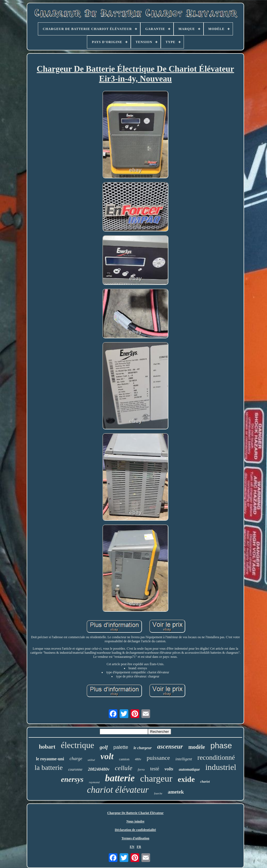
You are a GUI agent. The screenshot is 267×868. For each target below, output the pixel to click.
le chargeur (143, 748)
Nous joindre (135, 821)
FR (139, 847)
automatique (189, 769)
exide (186, 779)
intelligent (184, 759)
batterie (120, 778)
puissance (158, 758)
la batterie (49, 768)
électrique (77, 745)
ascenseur (170, 747)
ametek (176, 792)
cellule (124, 768)
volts (169, 769)
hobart (47, 747)
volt (107, 756)
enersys (72, 779)
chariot (205, 782)
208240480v (99, 769)
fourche (158, 793)
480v (138, 759)
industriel (221, 767)
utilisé (91, 760)
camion (124, 759)
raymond (94, 782)
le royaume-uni (50, 759)
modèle (197, 747)
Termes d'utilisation (135, 838)
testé (155, 769)
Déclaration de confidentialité (135, 830)
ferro (141, 769)
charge (76, 759)
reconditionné (216, 757)
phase (221, 746)
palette (121, 747)
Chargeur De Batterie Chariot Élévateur (135, 813)
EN (132, 847)
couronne (75, 769)
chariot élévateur (118, 790)
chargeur (156, 778)
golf (104, 747)
